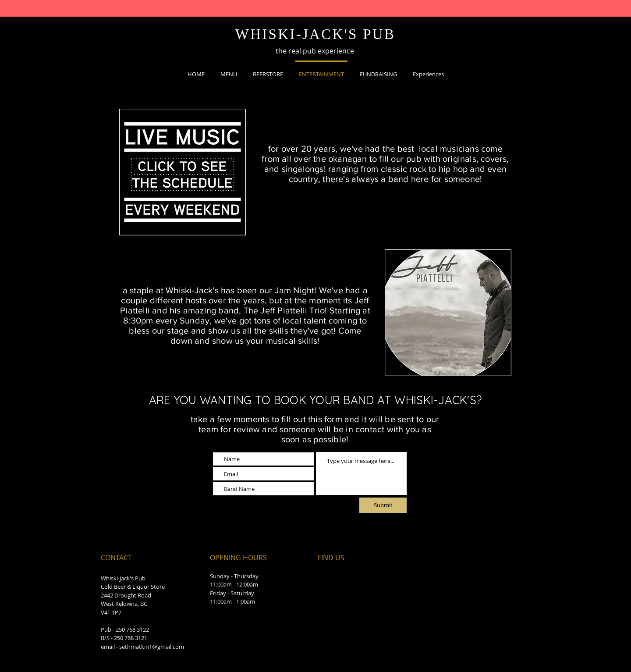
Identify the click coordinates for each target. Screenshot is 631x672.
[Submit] (383, 505)
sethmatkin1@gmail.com (152, 647)
